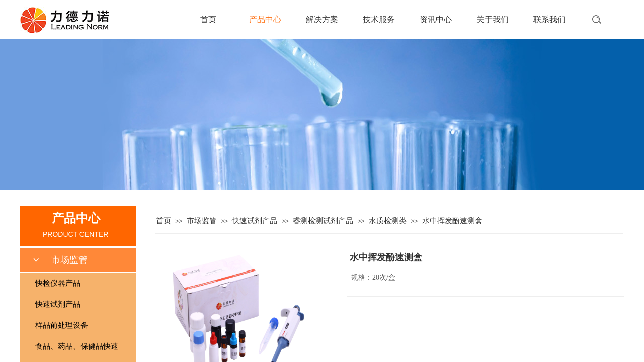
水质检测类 (388, 221)
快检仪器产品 (58, 283)
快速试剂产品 (255, 221)
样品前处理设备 (62, 325)
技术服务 (379, 19)
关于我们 (493, 19)
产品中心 (265, 19)
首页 (208, 19)
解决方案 (322, 19)
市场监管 (202, 221)
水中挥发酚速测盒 (452, 221)
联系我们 (549, 19)
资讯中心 (436, 19)
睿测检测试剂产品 (323, 221)
